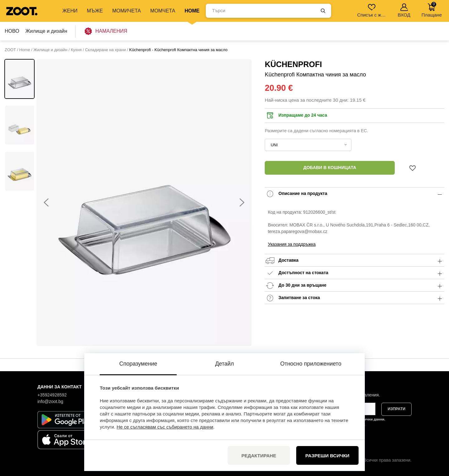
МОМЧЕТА (163, 11)
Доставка (355, 261)
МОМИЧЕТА (127, 11)
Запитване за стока (355, 298)
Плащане (432, 10)
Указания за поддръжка (292, 244)
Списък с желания (372, 10)
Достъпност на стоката (355, 273)
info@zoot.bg (50, 401)
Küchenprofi (293, 64)
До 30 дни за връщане (355, 286)
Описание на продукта (355, 194)
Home (192, 11)
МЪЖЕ (95, 11)
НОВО (12, 31)
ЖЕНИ (70, 11)
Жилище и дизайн (46, 31)
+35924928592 (52, 395)
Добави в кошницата (330, 168)
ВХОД (404, 10)
